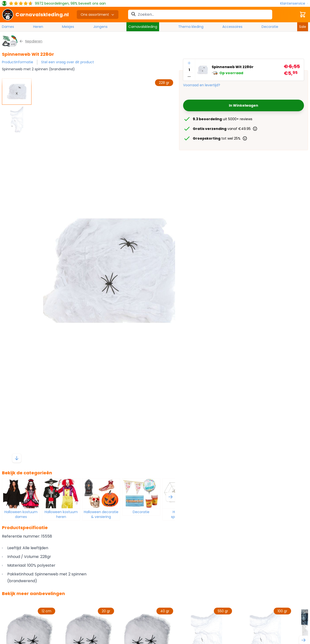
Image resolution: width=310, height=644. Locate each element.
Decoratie (270, 27)
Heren (38, 27)
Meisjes (68, 27)
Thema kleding (191, 27)
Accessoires (232, 27)
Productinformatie (18, 62)
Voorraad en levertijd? (202, 85)
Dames (8, 27)
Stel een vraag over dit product (68, 62)
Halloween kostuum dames (21, 514)
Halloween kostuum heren (61, 514)
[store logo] (35, 15)
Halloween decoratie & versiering (101, 514)
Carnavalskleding (143, 27)
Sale (303, 27)
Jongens (100, 27)
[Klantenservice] (294, 4)
